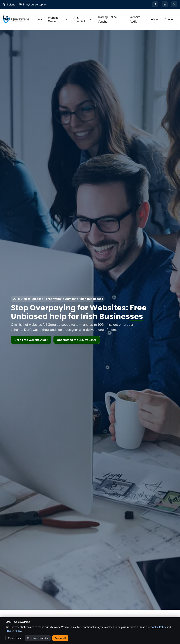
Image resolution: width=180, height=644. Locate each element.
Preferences (14, 638)
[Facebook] (155, 4)
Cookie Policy (158, 627)
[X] (174, 4)
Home (38, 19)
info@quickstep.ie (34, 4)
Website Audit (135, 19)
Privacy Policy (13, 631)
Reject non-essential (38, 638)
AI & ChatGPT (83, 19)
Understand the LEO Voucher (77, 340)
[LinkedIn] (165, 4)
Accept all (60, 638)
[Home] (16, 19)
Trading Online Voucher (107, 19)
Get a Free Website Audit (31, 340)
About (155, 19)
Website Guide (58, 19)
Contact (170, 19)
